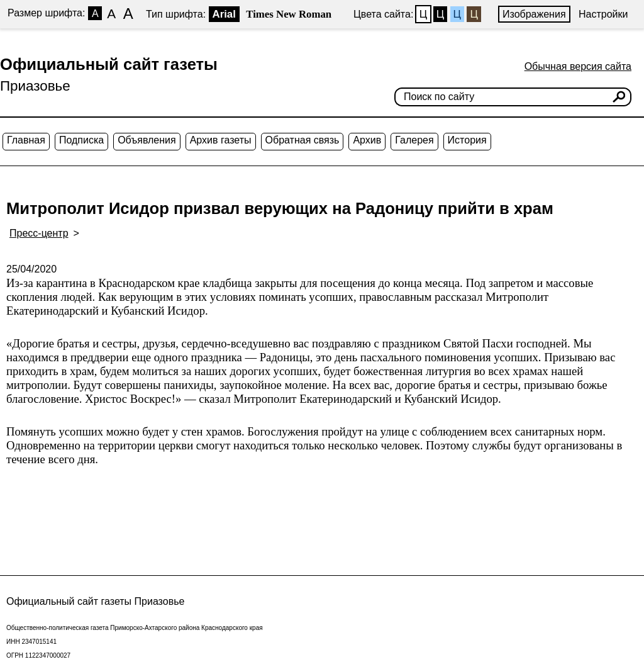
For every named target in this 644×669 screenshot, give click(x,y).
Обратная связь (303, 140)
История (467, 140)
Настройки (603, 14)
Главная (26, 140)
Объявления (147, 140)
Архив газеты (221, 140)
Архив (367, 140)
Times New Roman (289, 14)
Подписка (81, 140)
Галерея (414, 140)
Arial (224, 14)
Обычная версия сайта (578, 66)
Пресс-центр (39, 233)
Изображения (534, 14)
